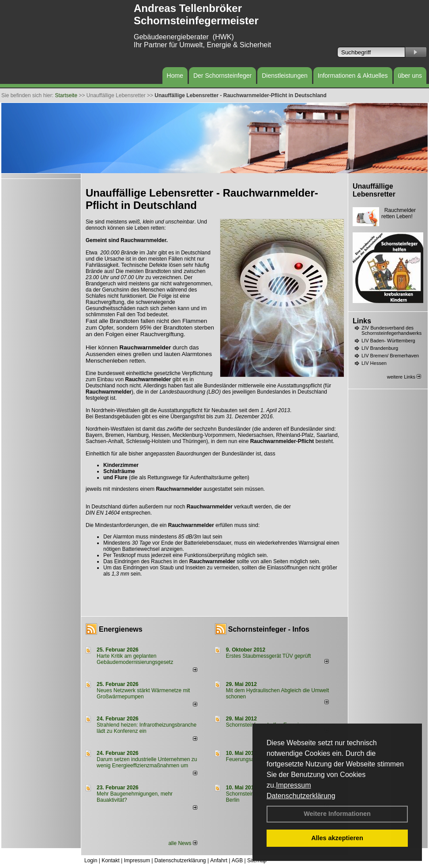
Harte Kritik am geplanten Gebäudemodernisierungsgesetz (135, 659)
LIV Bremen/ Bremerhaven (390, 356)
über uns (410, 76)
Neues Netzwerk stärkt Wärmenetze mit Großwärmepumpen (143, 694)
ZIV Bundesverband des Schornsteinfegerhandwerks (391, 330)
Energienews (121, 629)
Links (362, 321)
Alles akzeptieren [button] (337, 838)
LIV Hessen (374, 363)
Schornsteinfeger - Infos (269, 629)
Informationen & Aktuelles (353, 76)
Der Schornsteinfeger (222, 76)
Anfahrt (219, 860)
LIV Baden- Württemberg (388, 341)
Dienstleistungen (285, 76)
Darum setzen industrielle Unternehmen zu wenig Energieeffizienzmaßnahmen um (147, 762)
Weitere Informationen (337, 814)
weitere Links (404, 377)
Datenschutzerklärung (301, 796)
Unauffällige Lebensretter (374, 190)
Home (175, 76)
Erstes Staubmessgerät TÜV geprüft (269, 656)
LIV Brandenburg (380, 348)
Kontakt (111, 860)
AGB (237, 860)
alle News (183, 843)
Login (91, 860)
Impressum (293, 785)
